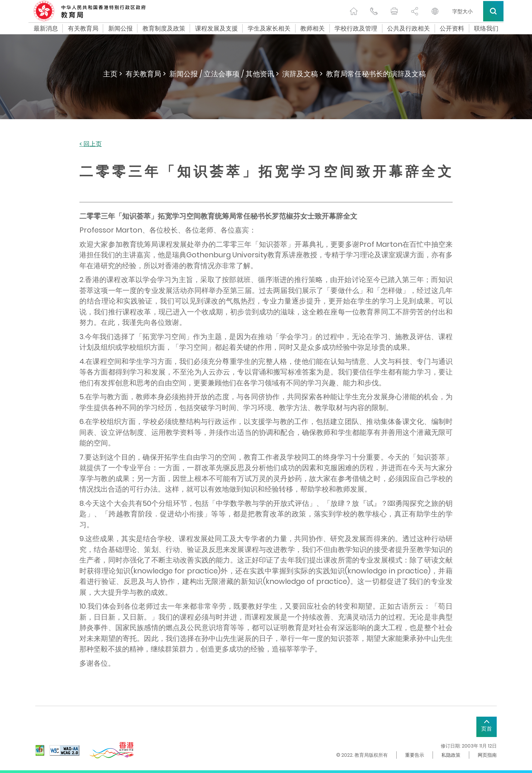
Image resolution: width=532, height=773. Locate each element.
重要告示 (415, 755)
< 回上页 (91, 144)
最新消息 (46, 29)
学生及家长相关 (269, 29)
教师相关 (312, 29)
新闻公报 (120, 29)
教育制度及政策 (164, 29)
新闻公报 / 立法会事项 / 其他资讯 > (224, 74)
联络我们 (486, 29)
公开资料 (452, 29)
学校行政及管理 (356, 29)
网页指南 (487, 755)
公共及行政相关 (408, 29)
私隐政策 (451, 755)
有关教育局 (83, 29)
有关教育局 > (146, 74)
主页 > (113, 74)
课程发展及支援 (216, 29)
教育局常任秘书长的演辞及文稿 (376, 74)
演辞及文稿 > (302, 74)
